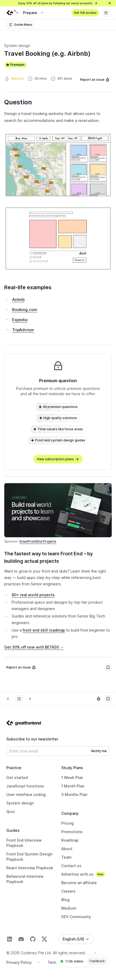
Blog (65, 900)
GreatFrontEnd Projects (38, 541)
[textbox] (58, 609)
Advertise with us (77, 874)
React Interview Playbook (30, 868)
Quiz (11, 811)
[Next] (30, 699)
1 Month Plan (73, 786)
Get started (17, 777)
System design (20, 803)
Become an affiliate (79, 883)
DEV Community (76, 917)
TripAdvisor (23, 330)
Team (66, 857)
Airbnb (18, 299)
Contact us (71, 866)
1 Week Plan (72, 777)
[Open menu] (106, 13)
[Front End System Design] (19, 699)
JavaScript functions (25, 786)
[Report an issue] (99, 699)
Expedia (20, 320)
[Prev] (8, 699)
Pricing (68, 823)
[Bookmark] (108, 667)
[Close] (110, 3)
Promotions (72, 832)
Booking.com (25, 310)
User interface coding (26, 794)
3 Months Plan (74, 794)
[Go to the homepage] (24, 723)
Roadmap (70, 840)
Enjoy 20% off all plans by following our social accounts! (58, 3)
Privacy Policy (19, 962)
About (67, 849)
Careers (68, 891)
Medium (69, 908)
